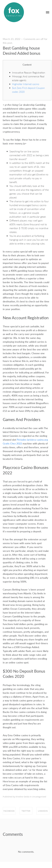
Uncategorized (39, 797)
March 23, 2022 (12, 39)
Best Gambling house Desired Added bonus (22, 51)
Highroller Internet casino (26, 84)
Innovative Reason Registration (29, 72)
